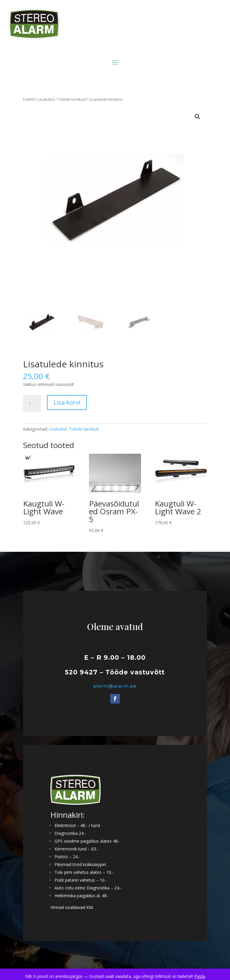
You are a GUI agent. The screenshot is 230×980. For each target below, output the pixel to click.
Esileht (29, 99)
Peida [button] (200, 976)
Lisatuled (46, 99)
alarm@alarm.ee (115, 686)
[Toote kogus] (32, 403)
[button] (197, 117)
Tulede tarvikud (72, 99)
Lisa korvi (67, 402)
